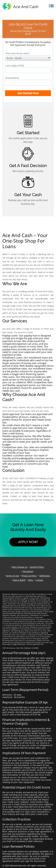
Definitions (45, 576)
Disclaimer (28, 571)
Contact (39, 580)
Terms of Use (12, 576)
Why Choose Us (20, 567)
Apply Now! (28, 542)
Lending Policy (37, 567)
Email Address (12, 78)
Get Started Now (28, 93)
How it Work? (19, 580)
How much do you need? (17, 53)
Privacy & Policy (29, 576)
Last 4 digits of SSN (15, 66)
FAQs (31, 580)
